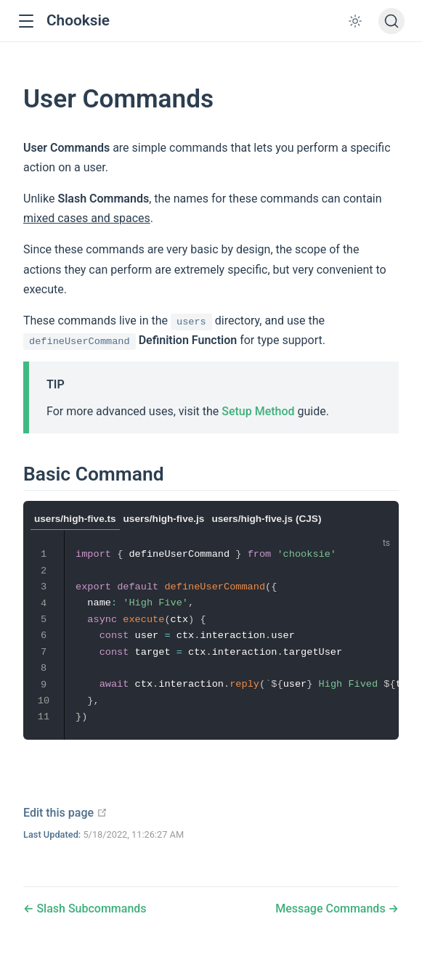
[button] (26, 21)
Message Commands (332, 908)
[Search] (391, 21)
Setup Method (258, 411)
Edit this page (65, 813)
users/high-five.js (164, 519)
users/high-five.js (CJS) (266, 519)
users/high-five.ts (75, 519)
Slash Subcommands (90, 908)
